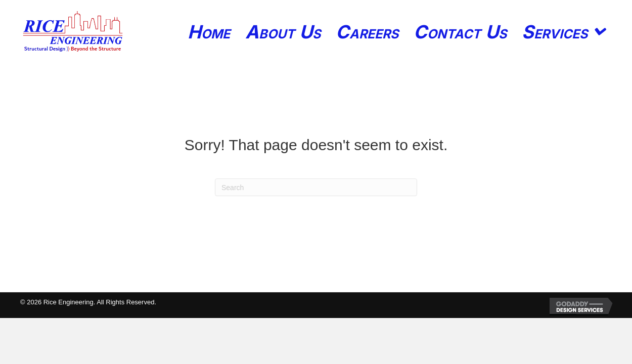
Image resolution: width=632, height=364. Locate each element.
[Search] (316, 187)
